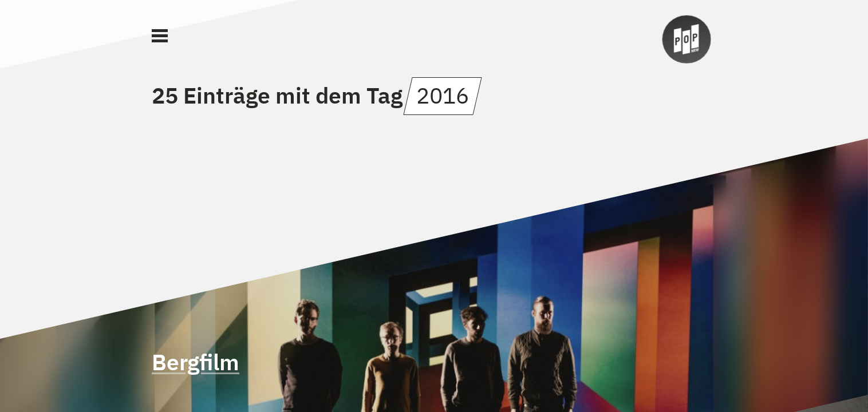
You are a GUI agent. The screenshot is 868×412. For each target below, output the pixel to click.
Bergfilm (196, 362)
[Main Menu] (160, 36)
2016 (443, 95)
